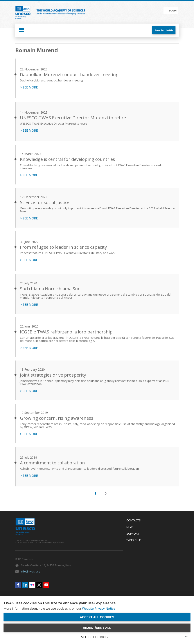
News (130, 527)
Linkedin (25, 585)
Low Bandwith (164, 30)
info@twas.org (30, 571)
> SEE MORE (29, 87)
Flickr (32, 585)
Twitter (39, 585)
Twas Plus (134, 540)
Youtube (46, 585)
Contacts (134, 521)
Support (133, 534)
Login (173, 11)
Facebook (18, 585)
